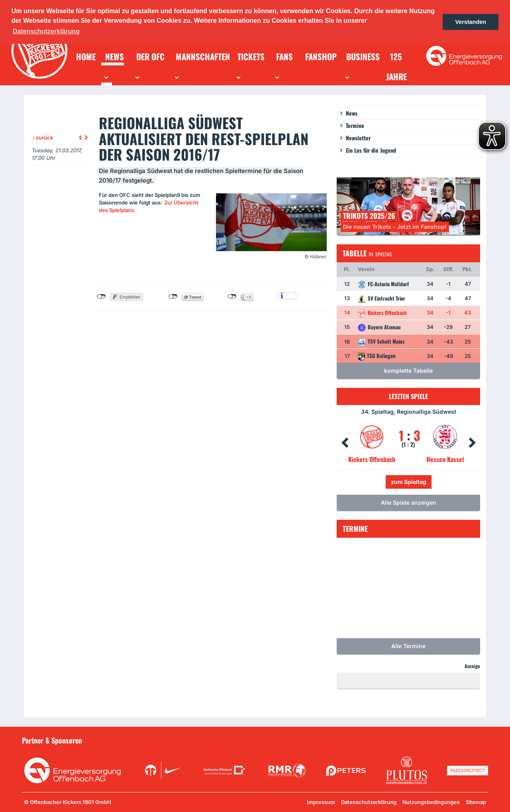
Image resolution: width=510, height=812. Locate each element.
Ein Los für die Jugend (371, 150)
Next (472, 443)
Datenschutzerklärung (369, 802)
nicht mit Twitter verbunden (173, 297)
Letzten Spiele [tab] (408, 396)
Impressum (321, 802)
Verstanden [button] (471, 22)
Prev (345, 443)
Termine (355, 125)
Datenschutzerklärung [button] (46, 31)
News (352, 113)
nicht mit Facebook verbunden (101, 297)
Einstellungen (291, 296)
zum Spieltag (409, 482)
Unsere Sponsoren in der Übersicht (443, 740)
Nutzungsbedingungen (431, 802)
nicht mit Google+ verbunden (232, 297)
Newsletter (358, 138)
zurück (43, 138)
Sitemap (476, 802)
